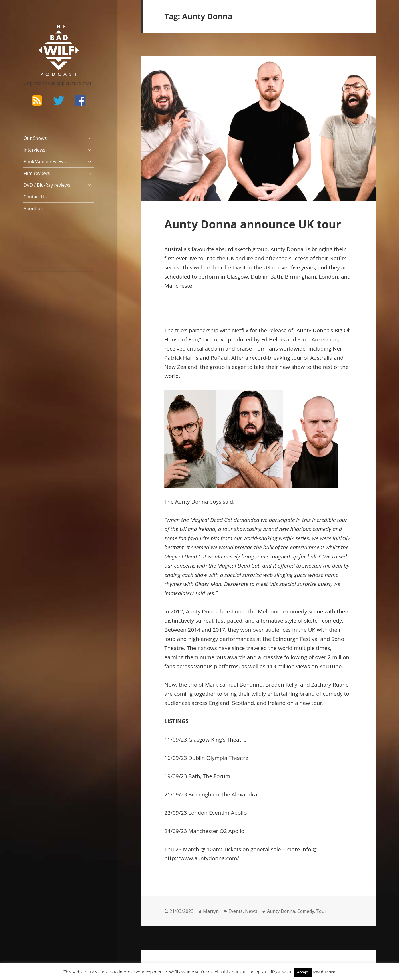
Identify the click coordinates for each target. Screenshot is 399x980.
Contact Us (35, 197)
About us (33, 208)
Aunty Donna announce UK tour (253, 224)
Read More (324, 972)
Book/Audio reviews (45, 162)
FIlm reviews (37, 173)
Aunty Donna (281, 911)
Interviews (34, 150)
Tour (321, 911)
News (251, 911)
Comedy (306, 911)
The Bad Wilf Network (48, 33)
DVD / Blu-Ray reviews (47, 185)
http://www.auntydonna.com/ (202, 858)
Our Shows (35, 138)
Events (236, 911)
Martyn (211, 911)
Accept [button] (303, 972)
